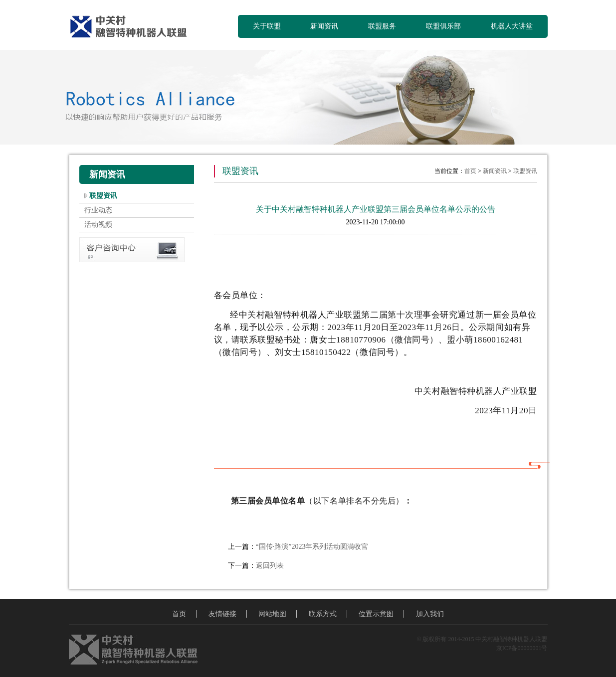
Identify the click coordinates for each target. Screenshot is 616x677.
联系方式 (323, 614)
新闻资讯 (324, 26)
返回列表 (270, 566)
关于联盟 (267, 26)
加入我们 (430, 614)
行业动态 (98, 210)
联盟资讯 (103, 196)
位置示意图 (376, 614)
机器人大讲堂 (512, 26)
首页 (470, 171)
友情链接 (222, 614)
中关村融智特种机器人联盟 (132, 27)
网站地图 (272, 614)
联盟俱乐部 (443, 26)
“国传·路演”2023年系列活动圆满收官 (312, 547)
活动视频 (98, 225)
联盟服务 (382, 26)
